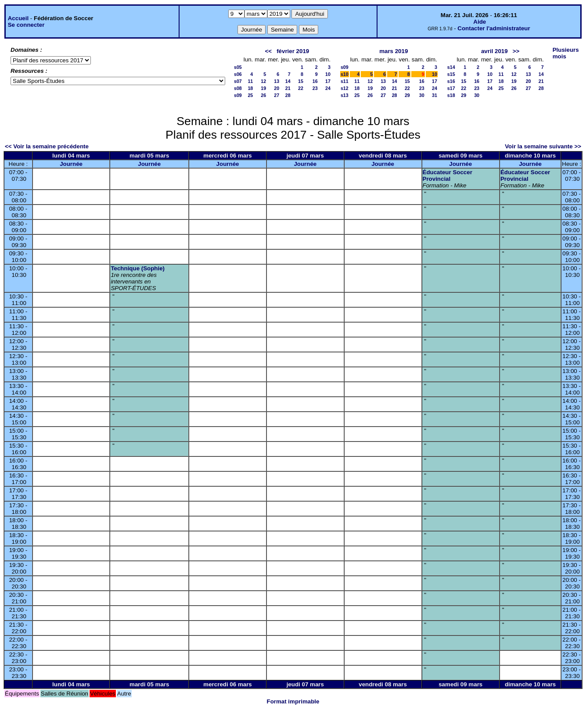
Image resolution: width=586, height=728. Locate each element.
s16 (451, 81)
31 (435, 95)
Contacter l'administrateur (494, 28)
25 (250, 95)
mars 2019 (394, 51)
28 (288, 95)
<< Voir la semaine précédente (47, 146)
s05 (238, 67)
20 (277, 88)
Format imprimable (293, 701)
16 (315, 81)
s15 (451, 74)
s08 (238, 88)
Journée (71, 164)
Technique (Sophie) (138, 268)
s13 (345, 95)
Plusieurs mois (566, 53)
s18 (451, 95)
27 (277, 95)
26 (263, 95)
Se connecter (26, 25)
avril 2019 (494, 51)
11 (250, 81)
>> (516, 51)
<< (268, 51)
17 (328, 81)
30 (422, 95)
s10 (345, 74)
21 (288, 88)
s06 (238, 74)
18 (250, 88)
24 (328, 88)
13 (277, 81)
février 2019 (293, 51)
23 (315, 88)
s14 (451, 67)
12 (263, 81)
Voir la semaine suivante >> (543, 146)
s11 (345, 81)
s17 (451, 88)
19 (263, 88)
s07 (238, 81)
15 (301, 81)
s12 (345, 88)
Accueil (18, 18)
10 (328, 74)
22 (301, 88)
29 (407, 95)
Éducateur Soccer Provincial (448, 176)
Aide (480, 22)
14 (288, 81)
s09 (238, 95)
